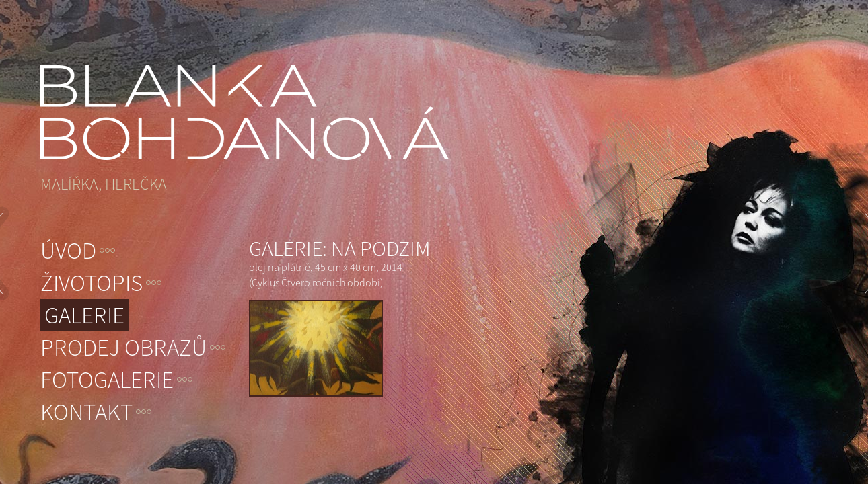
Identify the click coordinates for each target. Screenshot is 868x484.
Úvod (68, 251)
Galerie (84, 315)
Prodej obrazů (123, 348)
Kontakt (86, 412)
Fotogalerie (107, 380)
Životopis (92, 283)
